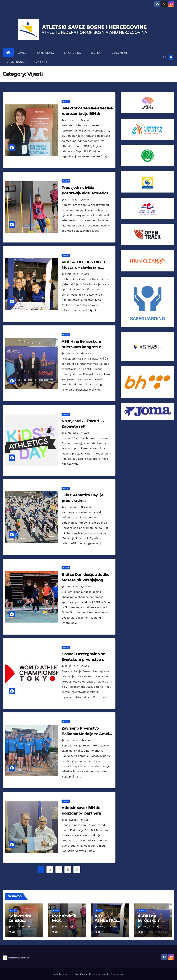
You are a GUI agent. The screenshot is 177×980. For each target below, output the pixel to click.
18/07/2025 (72, 820)
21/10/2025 (72, 507)
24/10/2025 (72, 433)
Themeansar (117, 974)
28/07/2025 (72, 740)
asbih (86, 120)
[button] (165, 57)
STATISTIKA (73, 53)
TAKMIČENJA (46, 53)
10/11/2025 (72, 200)
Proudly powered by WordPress (70, 974)
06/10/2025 (72, 587)
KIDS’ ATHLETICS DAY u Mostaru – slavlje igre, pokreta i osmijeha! (83, 267)
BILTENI (97, 53)
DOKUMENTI (120, 53)
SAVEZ (22, 53)
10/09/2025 (72, 666)
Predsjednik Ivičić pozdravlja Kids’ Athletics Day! (85, 193)
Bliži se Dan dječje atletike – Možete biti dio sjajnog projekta (87, 580)
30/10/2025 (72, 274)
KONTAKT (41, 62)
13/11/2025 (72, 120)
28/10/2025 (72, 353)
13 (68, 869)
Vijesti (66, 101)
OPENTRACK (15, 62)
